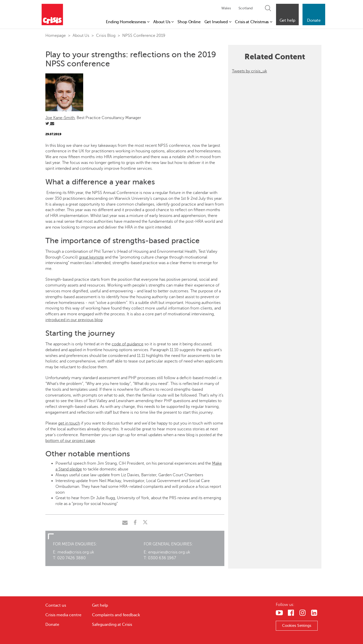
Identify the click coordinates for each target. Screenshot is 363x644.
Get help (100, 605)
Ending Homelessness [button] (128, 22)
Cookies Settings (297, 626)
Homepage (56, 36)
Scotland (246, 8)
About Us (81, 36)
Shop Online (189, 22)
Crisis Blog (106, 36)
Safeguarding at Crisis (112, 625)
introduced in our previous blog (74, 320)
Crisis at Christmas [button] (254, 22)
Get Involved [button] (218, 22)
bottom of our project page (70, 441)
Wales (226, 8)
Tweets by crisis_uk (249, 71)
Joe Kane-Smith (60, 118)
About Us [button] (163, 22)
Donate (52, 625)
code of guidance (128, 344)
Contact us (56, 605)
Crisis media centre (63, 615)
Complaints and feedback (116, 615)
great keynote (91, 257)
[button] (287, 15)
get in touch (69, 423)
